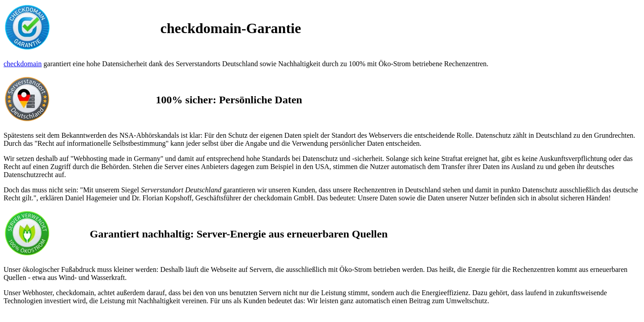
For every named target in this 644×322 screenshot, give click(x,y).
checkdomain (23, 64)
